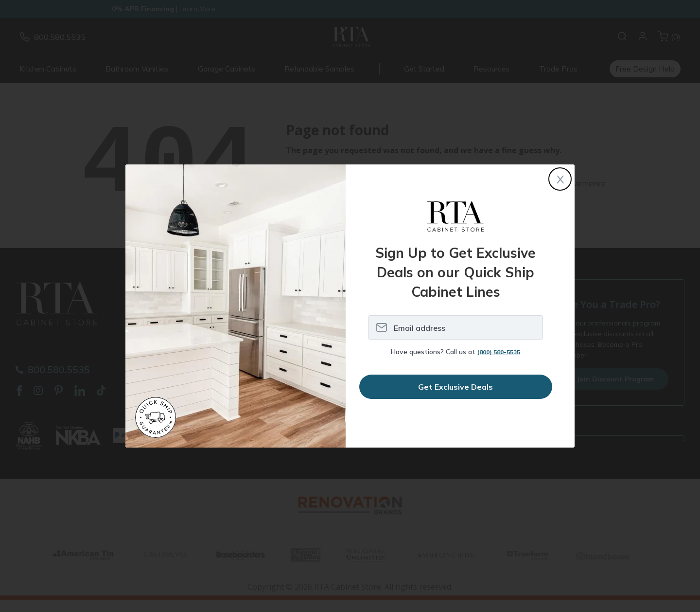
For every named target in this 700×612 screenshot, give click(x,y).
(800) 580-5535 (499, 352)
